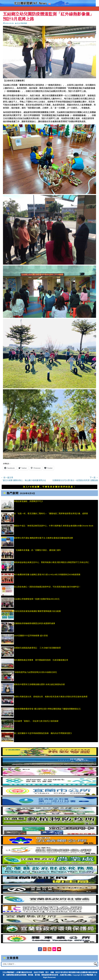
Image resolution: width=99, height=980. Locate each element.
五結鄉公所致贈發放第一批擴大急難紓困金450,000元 (37, 599)
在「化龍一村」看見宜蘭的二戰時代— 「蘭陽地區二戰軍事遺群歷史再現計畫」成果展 (51, 513)
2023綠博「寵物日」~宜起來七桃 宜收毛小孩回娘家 (36, 721)
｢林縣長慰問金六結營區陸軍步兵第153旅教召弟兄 (35, 672)
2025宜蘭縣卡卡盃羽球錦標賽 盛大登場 (31, 636)
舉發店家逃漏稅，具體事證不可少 (28, 501)
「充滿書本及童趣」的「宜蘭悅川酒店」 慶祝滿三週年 (37, 550)
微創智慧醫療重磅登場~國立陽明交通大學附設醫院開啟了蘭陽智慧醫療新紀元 (47, 709)
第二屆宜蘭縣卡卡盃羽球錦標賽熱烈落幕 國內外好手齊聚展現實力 (43, 733)
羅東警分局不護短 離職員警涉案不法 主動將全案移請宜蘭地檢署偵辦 (43, 538)
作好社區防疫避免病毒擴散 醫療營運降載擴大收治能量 (37, 611)
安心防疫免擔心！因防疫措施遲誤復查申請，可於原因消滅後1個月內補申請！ (47, 587)
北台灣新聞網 (22, 23)
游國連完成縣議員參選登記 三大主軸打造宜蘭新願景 (37, 648)
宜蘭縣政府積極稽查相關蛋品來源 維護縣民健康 (34, 623)
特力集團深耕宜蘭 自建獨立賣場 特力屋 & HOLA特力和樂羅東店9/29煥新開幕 (47, 574)
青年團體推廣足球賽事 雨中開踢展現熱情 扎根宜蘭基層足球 (41, 660)
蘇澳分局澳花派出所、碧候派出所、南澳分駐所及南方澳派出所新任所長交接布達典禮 (51, 697)
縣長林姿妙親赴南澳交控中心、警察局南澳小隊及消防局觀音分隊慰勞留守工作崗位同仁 (52, 562)
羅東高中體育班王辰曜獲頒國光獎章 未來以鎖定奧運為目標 (39, 684)
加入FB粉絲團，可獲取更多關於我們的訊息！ (49, 487)
